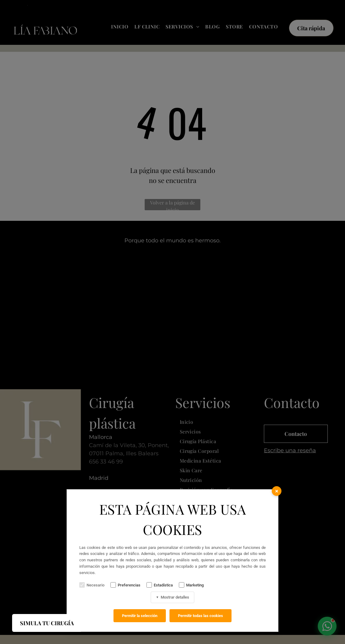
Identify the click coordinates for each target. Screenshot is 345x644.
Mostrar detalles (172, 597)
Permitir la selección (140, 616)
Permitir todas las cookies (200, 616)
